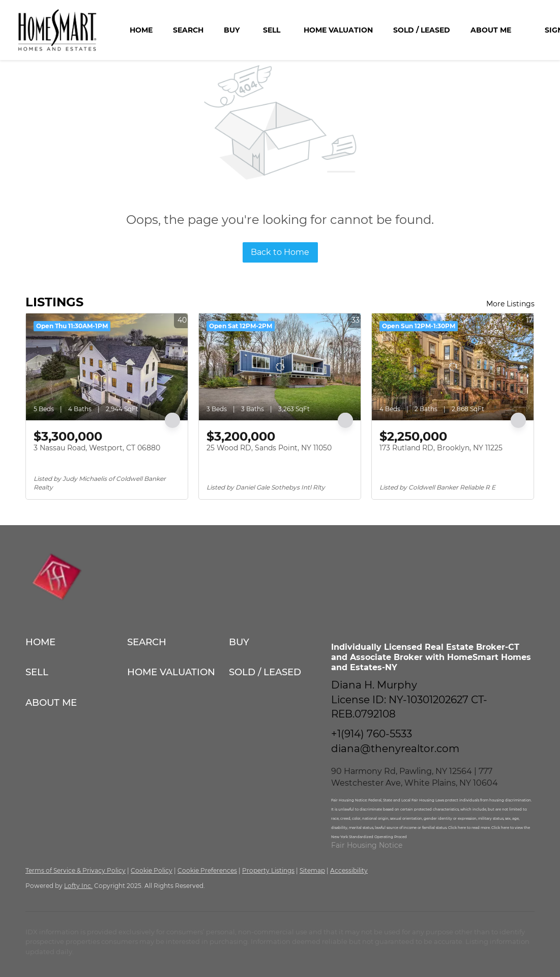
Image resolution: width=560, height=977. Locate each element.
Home (141, 30)
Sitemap (312, 870)
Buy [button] (232, 30)
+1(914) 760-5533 (372, 734)
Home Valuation (338, 30)
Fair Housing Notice (367, 845)
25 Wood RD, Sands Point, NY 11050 (269, 448)
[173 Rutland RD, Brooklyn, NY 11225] (453, 367)
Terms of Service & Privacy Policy (76, 870)
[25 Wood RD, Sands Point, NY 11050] (280, 367)
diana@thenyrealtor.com (395, 749)
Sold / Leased (422, 30)
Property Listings (268, 870)
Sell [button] (272, 30)
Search (188, 30)
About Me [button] (491, 30)
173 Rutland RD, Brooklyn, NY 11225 (441, 448)
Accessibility (349, 870)
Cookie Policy (152, 870)
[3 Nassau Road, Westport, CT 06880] (107, 367)
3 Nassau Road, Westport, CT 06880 (97, 448)
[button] (76, 642)
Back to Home (280, 252)
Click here (458, 828)
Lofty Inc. (78, 886)
